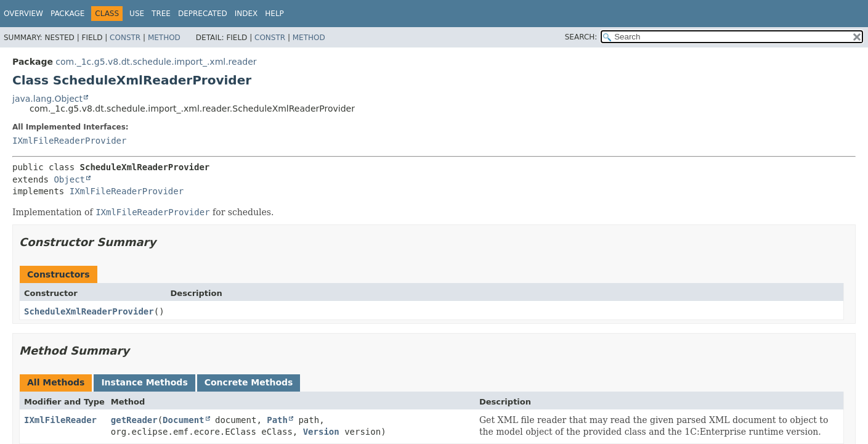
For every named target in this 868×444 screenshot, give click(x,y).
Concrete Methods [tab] (249, 382)
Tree (161, 14)
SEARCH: (581, 37)
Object (69, 179)
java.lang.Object (47, 99)
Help (274, 14)
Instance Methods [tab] (144, 382)
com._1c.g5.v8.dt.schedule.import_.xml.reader (156, 62)
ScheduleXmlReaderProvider (89, 311)
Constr (125, 38)
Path (277, 420)
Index (246, 14)
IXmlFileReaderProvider (69, 141)
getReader (134, 420)
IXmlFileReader (60, 420)
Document (183, 420)
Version (321, 432)
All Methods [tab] (56, 382)
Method (164, 38)
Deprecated (203, 14)
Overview (23, 14)
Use (137, 14)
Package (67, 14)
